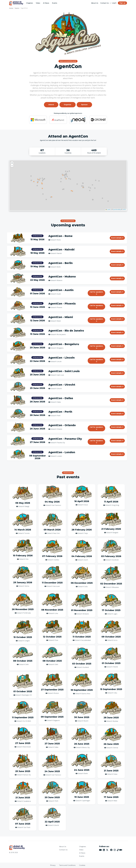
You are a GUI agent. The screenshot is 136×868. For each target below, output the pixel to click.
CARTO (124, 209)
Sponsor (84, 105)
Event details (117, 238)
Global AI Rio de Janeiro (58, 334)
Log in (114, 3)
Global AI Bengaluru (57, 348)
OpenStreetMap (117, 209)
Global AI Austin (56, 294)
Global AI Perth (55, 416)
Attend (51, 105)
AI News (46, 3)
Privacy (53, 865)
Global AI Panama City (58, 443)
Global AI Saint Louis (57, 375)
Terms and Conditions (67, 865)
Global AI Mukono (56, 280)
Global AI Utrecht (56, 389)
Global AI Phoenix (56, 307)
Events (55, 3)
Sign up (122, 3)
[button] (66, 179)
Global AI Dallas (56, 402)
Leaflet (108, 209)
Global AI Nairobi (56, 253)
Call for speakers (96, 293)
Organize (67, 105)
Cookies (82, 865)
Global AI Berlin (56, 267)
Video (38, 3)
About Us (95, 3)
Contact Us (105, 3)
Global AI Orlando (56, 429)
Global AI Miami (56, 321)
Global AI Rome (56, 240)
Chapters (30, 3)
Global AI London (56, 456)
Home (11, 8)
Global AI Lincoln (56, 361)
